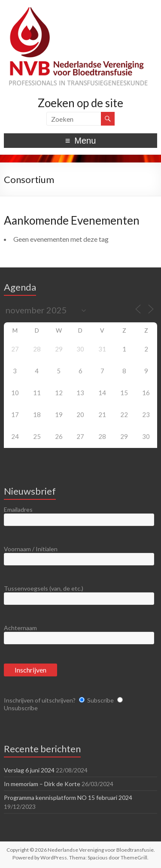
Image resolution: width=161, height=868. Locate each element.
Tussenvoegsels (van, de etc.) (44, 588)
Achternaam (20, 628)
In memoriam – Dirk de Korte (42, 784)
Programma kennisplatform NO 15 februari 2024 (68, 797)
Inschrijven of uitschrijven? (40, 700)
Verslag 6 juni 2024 (29, 770)
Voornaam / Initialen (31, 549)
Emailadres (18, 509)
